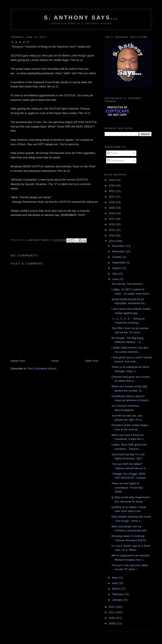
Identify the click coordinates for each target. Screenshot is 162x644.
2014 (112, 235)
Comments (115, 160)
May (115, 578)
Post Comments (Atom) (42, 368)
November (119, 251)
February (118, 594)
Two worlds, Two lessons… (128, 284)
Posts (112, 153)
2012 (112, 607)
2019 (112, 208)
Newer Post (18, 361)
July (115, 274)
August (117, 268)
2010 (112, 618)
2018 (112, 213)
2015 (112, 230)
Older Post (91, 361)
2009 (112, 623)
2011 (112, 612)
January (117, 600)
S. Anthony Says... (81, 17)
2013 (112, 241)
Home (55, 361)
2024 (112, 180)
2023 (112, 186)
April (115, 583)
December (119, 246)
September (119, 263)
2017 (112, 219)
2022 (112, 191)
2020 (112, 202)
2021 (112, 197)
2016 (112, 224)
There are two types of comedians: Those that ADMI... (127, 488)
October (117, 257)
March (116, 589)
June (115, 279)
